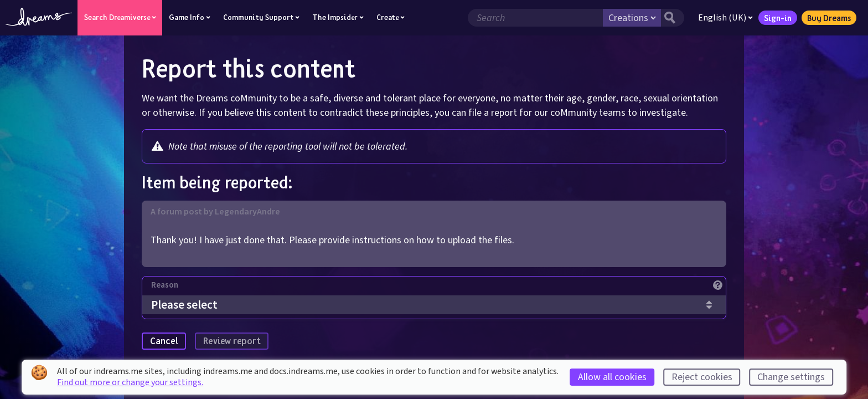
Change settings (791, 377)
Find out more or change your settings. (130, 382)
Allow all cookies (612, 377)
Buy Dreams (829, 18)
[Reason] (438, 288)
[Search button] (673, 18)
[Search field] (535, 18)
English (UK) (725, 18)
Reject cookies (702, 377)
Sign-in (778, 18)
